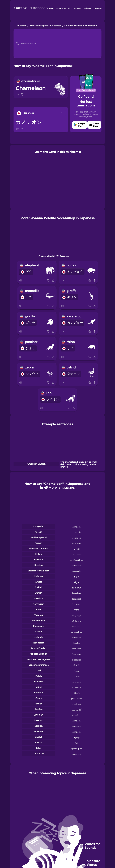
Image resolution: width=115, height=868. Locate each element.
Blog (70, 8)
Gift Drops (97, 8)
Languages (61, 8)
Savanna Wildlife (73, 26)
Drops (52, 8)
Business (87, 8)
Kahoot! (78, 8)
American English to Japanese (45, 26)
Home (23, 26)
